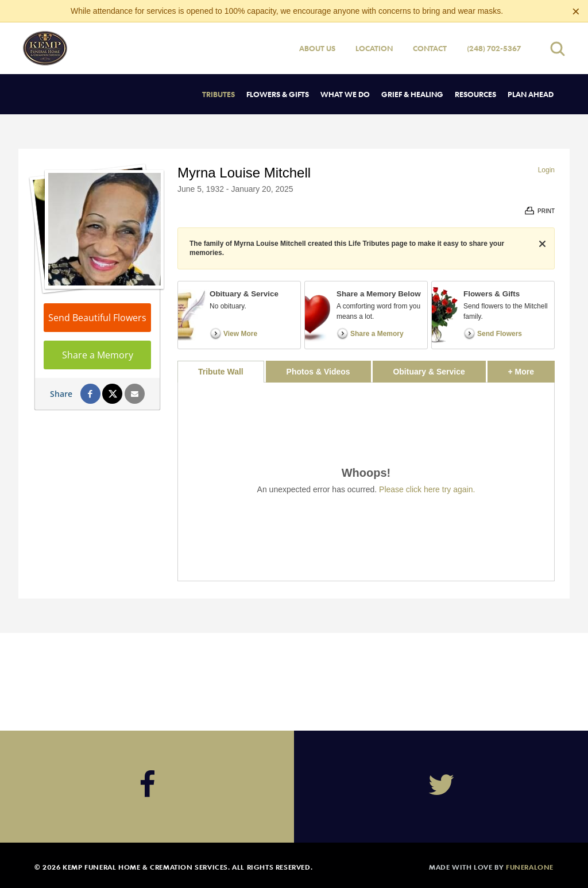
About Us (317, 48)
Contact (430, 48)
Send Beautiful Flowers (97, 318)
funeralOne (530, 867)
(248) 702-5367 (494, 48)
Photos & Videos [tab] (318, 372)
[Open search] (558, 49)
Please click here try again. (427, 489)
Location (374, 48)
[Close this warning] (576, 11)
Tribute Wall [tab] (221, 372)
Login (546, 170)
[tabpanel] (366, 482)
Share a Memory (98, 355)
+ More (531, 368)
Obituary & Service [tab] (429, 372)
